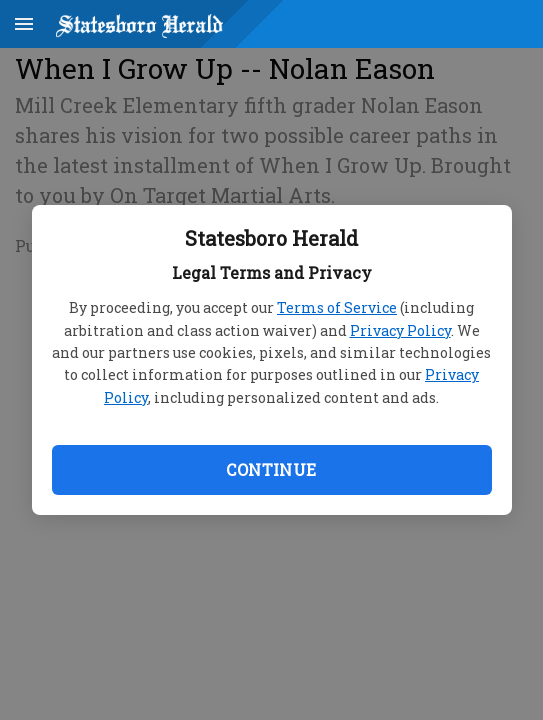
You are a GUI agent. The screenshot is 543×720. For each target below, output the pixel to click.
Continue (271, 469)
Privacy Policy (400, 330)
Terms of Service (337, 307)
